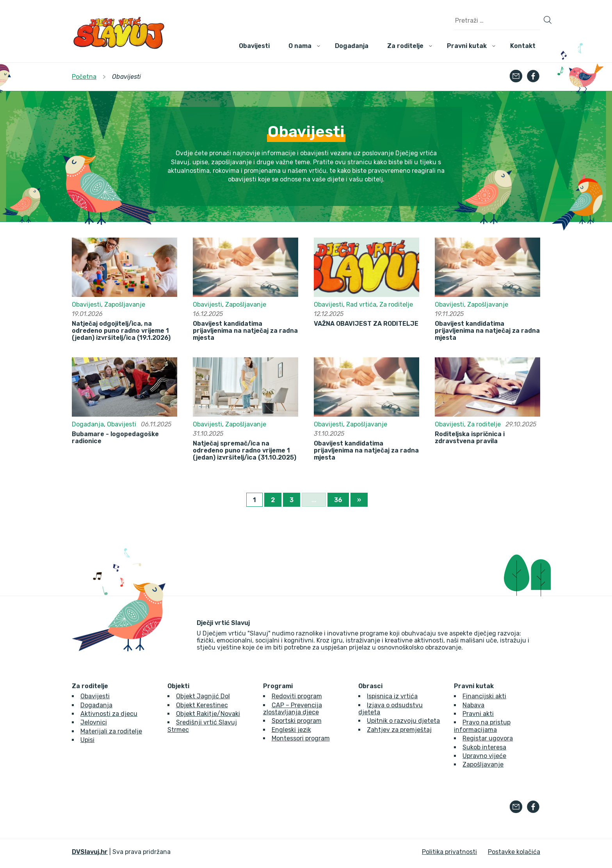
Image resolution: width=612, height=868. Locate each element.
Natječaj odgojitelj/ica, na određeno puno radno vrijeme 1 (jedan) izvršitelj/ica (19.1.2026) (121, 331)
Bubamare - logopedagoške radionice (115, 438)
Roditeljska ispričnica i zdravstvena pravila (470, 438)
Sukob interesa (484, 747)
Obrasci (370, 686)
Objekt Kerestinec (202, 705)
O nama (300, 46)
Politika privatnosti (449, 852)
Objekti (178, 686)
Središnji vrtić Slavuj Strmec (202, 726)
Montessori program (301, 738)
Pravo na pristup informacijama (482, 726)
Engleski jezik (291, 730)
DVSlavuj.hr (90, 852)
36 (338, 500)
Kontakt (523, 46)
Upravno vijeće (484, 756)
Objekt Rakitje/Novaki (208, 714)
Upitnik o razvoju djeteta (403, 721)
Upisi (87, 740)
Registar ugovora (488, 738)
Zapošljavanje (125, 304)
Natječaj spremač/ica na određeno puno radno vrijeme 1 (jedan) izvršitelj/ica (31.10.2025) (245, 451)
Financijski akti (484, 696)
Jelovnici (94, 722)
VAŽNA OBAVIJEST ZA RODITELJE (366, 324)
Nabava (473, 705)
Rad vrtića (361, 304)
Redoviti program (297, 696)
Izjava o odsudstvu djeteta (391, 709)
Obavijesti (254, 46)
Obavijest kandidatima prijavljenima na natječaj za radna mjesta (245, 331)
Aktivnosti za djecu (109, 714)
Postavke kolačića (514, 852)
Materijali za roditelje (111, 731)
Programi (278, 686)
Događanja (352, 46)
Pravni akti (478, 714)
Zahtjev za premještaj (399, 730)
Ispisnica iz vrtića (392, 696)
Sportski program (297, 721)
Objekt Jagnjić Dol (203, 696)
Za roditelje (405, 46)
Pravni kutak (467, 46)
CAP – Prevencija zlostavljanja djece (293, 709)
